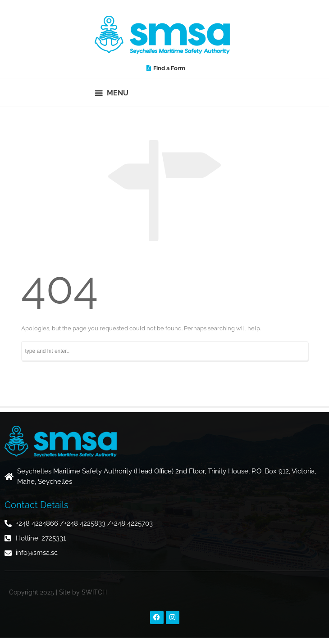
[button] (112, 92)
